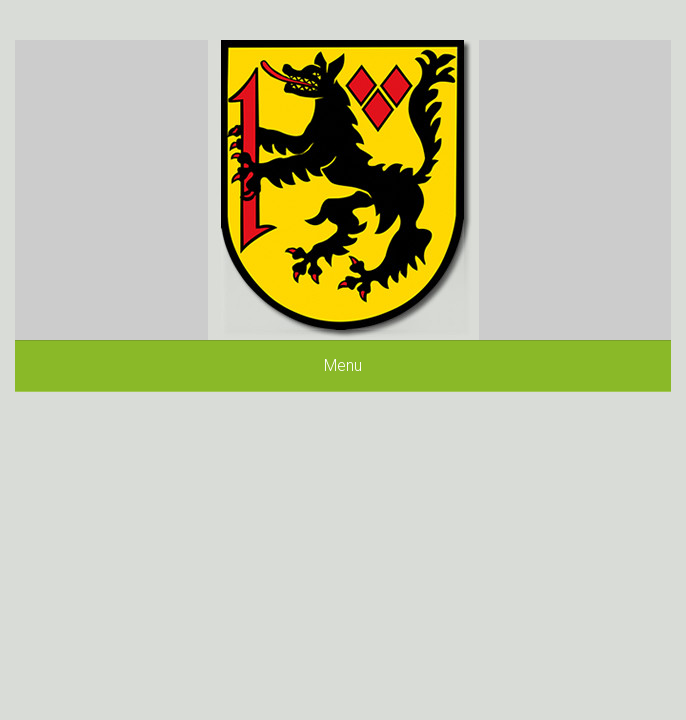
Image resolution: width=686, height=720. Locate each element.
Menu (343, 365)
